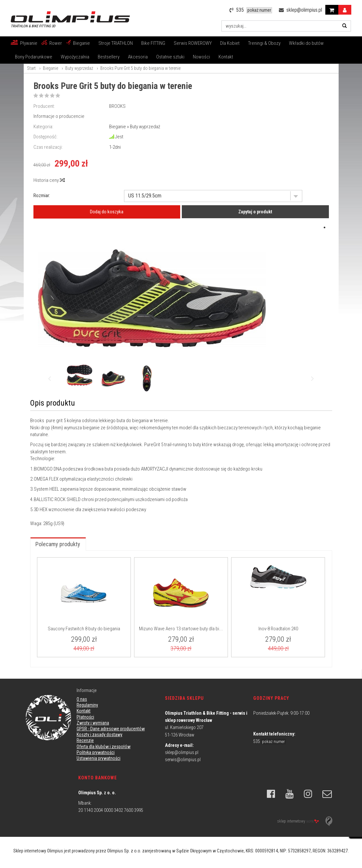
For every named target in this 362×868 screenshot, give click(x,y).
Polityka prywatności (96, 752)
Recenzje (85, 740)
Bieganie (81, 43)
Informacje (87, 690)
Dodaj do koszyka (107, 212)
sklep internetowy (298, 821)
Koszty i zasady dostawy (100, 735)
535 (269, 741)
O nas (82, 699)
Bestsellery (109, 57)
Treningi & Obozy (264, 43)
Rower (56, 43)
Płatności (85, 717)
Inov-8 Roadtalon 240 (278, 629)
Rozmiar (41, 195)
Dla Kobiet (230, 43)
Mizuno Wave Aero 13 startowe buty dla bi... (181, 629)
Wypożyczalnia (75, 57)
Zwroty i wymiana (93, 723)
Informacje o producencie (59, 116)
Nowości (201, 57)
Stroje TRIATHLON (116, 43)
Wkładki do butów (306, 43)
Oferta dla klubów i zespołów (104, 747)
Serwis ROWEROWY (193, 43)
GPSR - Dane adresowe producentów (111, 729)
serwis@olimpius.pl (183, 760)
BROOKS (117, 106)
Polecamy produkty (58, 544)
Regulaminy (87, 705)
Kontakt (226, 57)
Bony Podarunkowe (34, 57)
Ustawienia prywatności (99, 758)
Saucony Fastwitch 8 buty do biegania (84, 629)
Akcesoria (138, 57)
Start (31, 68)
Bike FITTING (153, 43)
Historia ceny (49, 180)
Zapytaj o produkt (255, 212)
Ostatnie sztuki (170, 57)
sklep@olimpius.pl (182, 752)
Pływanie (29, 43)
